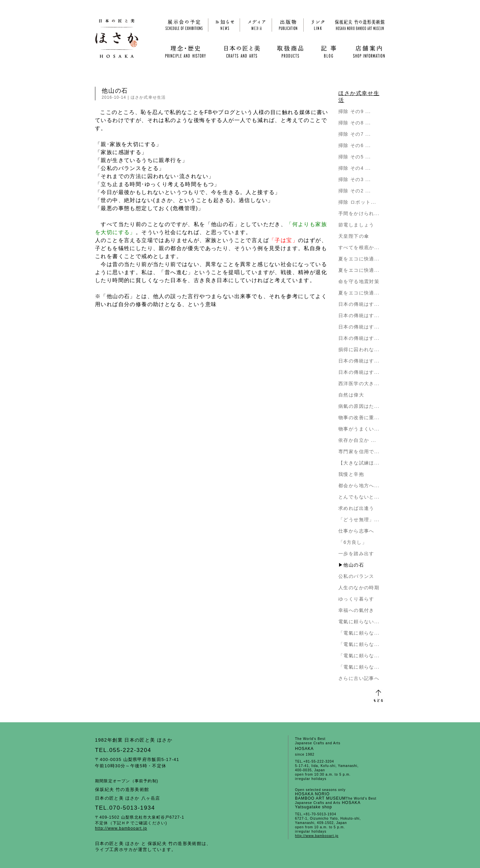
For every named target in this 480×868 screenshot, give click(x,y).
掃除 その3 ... (354, 179)
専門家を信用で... (359, 452)
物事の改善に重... (359, 417)
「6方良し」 (353, 542)
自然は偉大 (351, 395)
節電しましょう (356, 225)
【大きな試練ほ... (359, 463)
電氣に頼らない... (359, 622)
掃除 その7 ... (354, 134)
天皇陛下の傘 (354, 236)
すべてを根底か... (359, 247)
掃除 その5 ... (354, 157)
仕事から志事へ (356, 531)
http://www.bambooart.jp (121, 828)
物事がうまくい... (359, 429)
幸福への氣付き (356, 610)
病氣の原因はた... (359, 406)
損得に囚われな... (359, 349)
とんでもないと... (359, 497)
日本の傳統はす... (359, 304)
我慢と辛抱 (351, 474)
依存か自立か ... (357, 440)
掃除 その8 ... (354, 123)
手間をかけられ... (359, 213)
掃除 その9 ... (354, 111)
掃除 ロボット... (357, 202)
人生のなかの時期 (359, 588)
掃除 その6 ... (354, 145)
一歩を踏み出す (356, 554)
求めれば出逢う (356, 508)
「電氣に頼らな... (359, 633)
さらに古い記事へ (359, 678)
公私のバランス (356, 576)
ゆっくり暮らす (356, 599)
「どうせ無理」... (359, 520)
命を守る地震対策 (359, 281)
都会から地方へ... (359, 486)
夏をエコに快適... (359, 259)
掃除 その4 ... (354, 168)
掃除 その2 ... (354, 191)
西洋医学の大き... (359, 383)
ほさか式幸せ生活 (148, 97)
